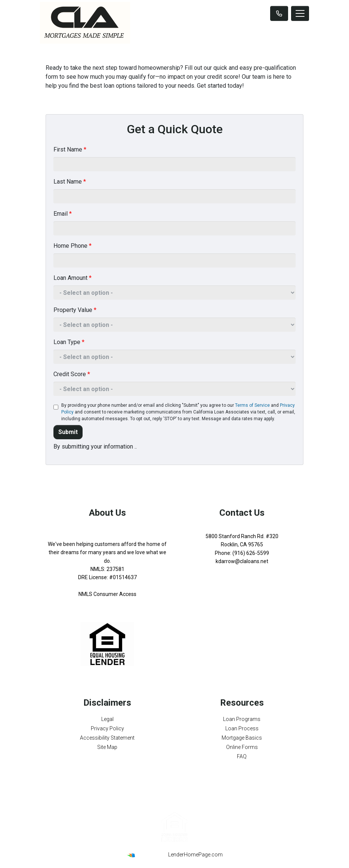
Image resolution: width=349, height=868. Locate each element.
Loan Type (69, 342)
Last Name (70, 182)
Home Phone (72, 246)
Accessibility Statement (107, 738)
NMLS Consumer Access (107, 594)
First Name (70, 149)
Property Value (75, 310)
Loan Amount (72, 278)
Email (63, 214)
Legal (107, 719)
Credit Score (72, 374)
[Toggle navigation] (300, 13)
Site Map (107, 747)
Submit (68, 432)
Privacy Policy (107, 728)
